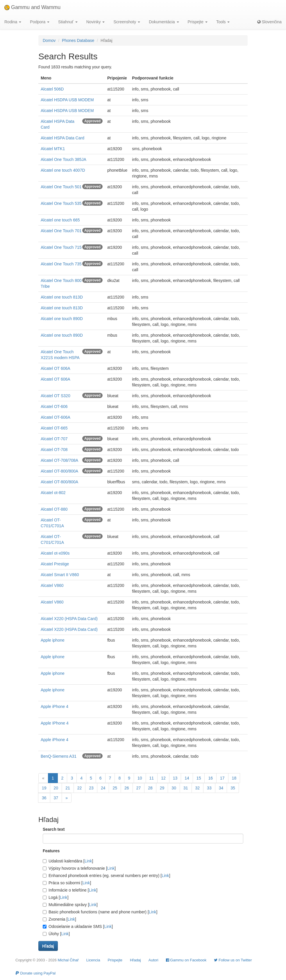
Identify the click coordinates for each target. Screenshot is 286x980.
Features (51, 851)
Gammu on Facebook (186, 960)
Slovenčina (269, 22)
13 (175, 778)
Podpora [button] (40, 22)
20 (56, 788)
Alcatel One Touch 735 (61, 264)
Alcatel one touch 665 (60, 220)
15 (199, 778)
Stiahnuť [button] (68, 22)
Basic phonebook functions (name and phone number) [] (100, 912)
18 (234, 778)
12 (163, 778)
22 (80, 788)
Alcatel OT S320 (56, 396)
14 (187, 778)
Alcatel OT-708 (54, 450)
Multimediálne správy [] (70, 905)
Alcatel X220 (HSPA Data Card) (69, 619)
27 (139, 788)
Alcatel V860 (52, 585)
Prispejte (115, 960)
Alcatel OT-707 (54, 439)
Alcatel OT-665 (54, 428)
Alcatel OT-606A (56, 417)
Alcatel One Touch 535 (61, 203)
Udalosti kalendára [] (68, 861)
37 (56, 798)
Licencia (93, 960)
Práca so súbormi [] (67, 883)
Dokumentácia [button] (164, 22)
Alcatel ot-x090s (55, 553)
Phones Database (78, 40)
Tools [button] (223, 22)
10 (140, 778)
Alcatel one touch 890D (62, 319)
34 (221, 788)
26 (127, 788)
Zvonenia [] (59, 919)
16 (210, 778)
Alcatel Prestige (55, 564)
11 (152, 778)
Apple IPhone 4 (55, 723)
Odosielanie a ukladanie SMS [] (78, 926)
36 (44, 798)
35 (233, 788)
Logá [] (56, 897)
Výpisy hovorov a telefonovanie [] (79, 868)
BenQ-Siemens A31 (59, 756)
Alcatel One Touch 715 (61, 247)
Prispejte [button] (198, 22)
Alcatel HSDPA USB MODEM (67, 100)
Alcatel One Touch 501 (61, 187)
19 (44, 788)
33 (209, 788)
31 (186, 788)
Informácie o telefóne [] (70, 890)
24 (103, 788)
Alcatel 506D (52, 89)
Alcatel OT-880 (54, 509)
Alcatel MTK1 (53, 149)
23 (91, 788)
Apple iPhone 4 (54, 706)
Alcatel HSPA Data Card (62, 138)
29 (162, 788)
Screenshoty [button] (127, 22)
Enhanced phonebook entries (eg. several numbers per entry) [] (107, 876)
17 (222, 778)
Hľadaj (135, 960)
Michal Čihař (68, 960)
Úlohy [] (56, 934)
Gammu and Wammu (32, 7)
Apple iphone (53, 640)
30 (174, 788)
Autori (153, 960)
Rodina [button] (13, 22)
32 (198, 788)
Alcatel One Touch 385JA (64, 159)
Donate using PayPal (35, 973)
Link (88, 861)
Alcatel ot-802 (53, 493)
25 (115, 788)
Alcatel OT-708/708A (59, 460)
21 (68, 788)
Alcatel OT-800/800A (59, 471)
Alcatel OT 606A (56, 368)
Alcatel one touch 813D (62, 297)
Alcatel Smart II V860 (60, 575)
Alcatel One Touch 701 (61, 231)
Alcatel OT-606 (54, 406)
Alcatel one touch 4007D (63, 170)
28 (150, 788)
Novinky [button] (96, 22)
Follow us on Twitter (233, 960)
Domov (49, 40)
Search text (54, 829)
